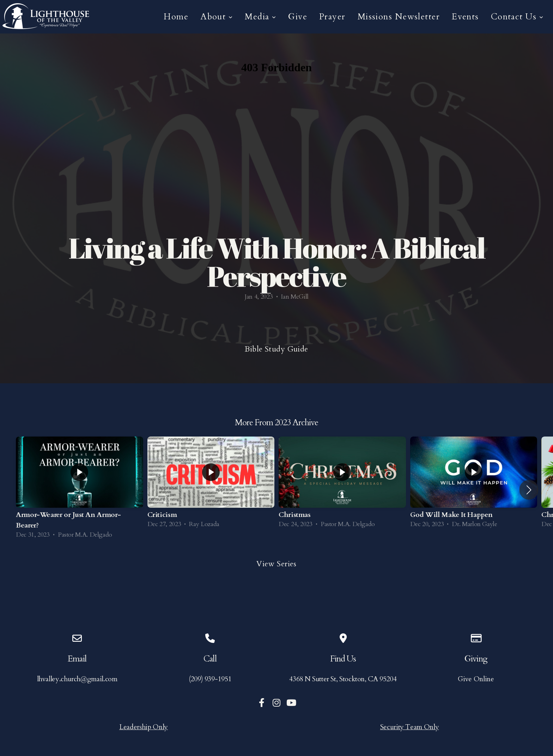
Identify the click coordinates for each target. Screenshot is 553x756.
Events (465, 17)
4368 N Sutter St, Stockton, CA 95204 (343, 679)
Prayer (332, 17)
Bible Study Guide (276, 349)
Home (176, 17)
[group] (80, 490)
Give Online (476, 679)
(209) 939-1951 (210, 679)
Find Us (343, 659)
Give (298, 17)
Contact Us (517, 17)
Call (210, 659)
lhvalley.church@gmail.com (77, 679)
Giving (476, 659)
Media (260, 17)
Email (77, 659)
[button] (529, 490)
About (217, 17)
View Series (276, 564)
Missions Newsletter (399, 17)
